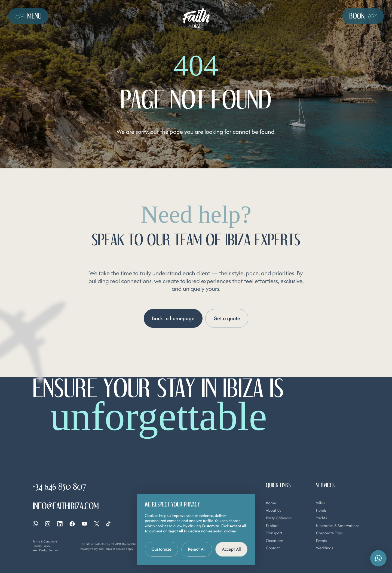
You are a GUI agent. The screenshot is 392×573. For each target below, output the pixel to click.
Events (321, 541)
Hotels (321, 510)
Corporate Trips (329, 533)
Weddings (325, 548)
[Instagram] (48, 524)
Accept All (231, 549)
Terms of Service (115, 549)
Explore (272, 526)
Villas (320, 503)
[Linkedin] (60, 524)
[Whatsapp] (35, 524)
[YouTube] (84, 524)
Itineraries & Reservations (338, 526)
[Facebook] (72, 524)
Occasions (275, 541)
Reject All (197, 549)
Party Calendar (279, 518)
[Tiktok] (108, 524)
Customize (161, 549)
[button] (378, 558)
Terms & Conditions (45, 541)
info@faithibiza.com (66, 506)
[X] (97, 524)
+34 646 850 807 (59, 487)
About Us (274, 510)
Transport (274, 533)
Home (271, 503)
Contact (273, 548)
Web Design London (46, 550)
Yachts (321, 518)
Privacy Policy (41, 546)
